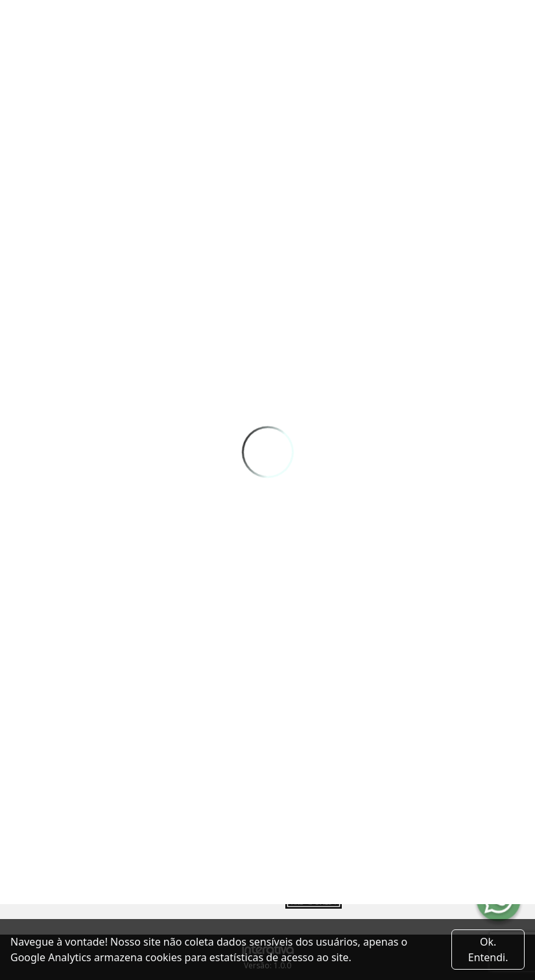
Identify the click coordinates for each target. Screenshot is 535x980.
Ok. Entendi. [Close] (488, 950)
